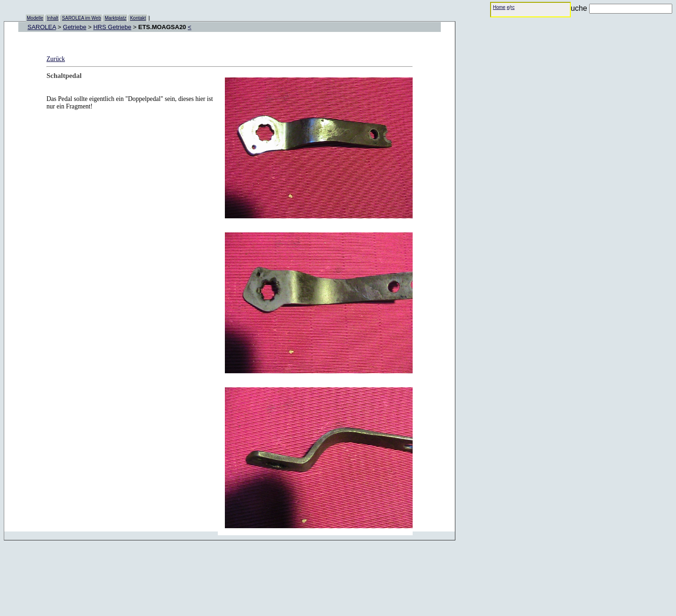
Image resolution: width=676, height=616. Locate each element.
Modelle (35, 18)
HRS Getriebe (112, 27)
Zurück (56, 59)
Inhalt (53, 18)
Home (499, 7)
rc (513, 7)
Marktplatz (115, 18)
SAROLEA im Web (81, 18)
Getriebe (75, 27)
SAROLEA (42, 27)
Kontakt (138, 18)
